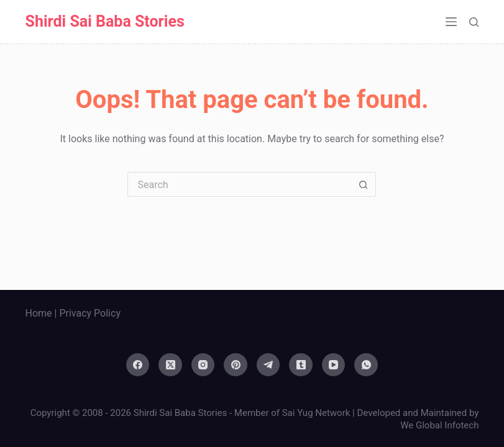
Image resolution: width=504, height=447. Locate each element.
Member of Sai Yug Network (292, 413)
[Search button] (364, 184)
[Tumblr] (301, 365)
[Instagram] (203, 365)
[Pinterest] (236, 365)
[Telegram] (268, 365)
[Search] (474, 22)
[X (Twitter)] (170, 365)
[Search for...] (239, 184)
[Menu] (451, 22)
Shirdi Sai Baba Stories (105, 21)
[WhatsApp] (366, 365)
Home (39, 313)
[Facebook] (138, 365)
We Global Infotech (439, 425)
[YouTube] (334, 365)
